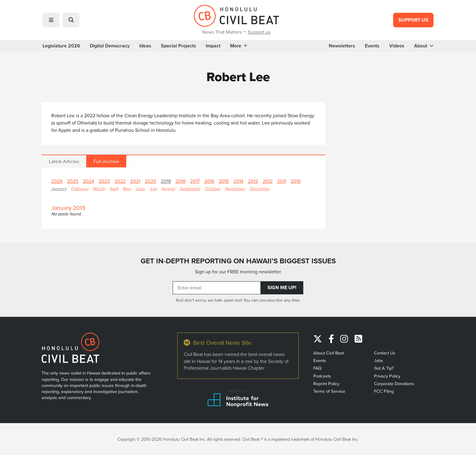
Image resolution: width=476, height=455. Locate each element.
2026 (57, 181)
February (80, 188)
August (168, 188)
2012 (268, 181)
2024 (88, 181)
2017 (195, 181)
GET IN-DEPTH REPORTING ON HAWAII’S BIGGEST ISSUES (238, 261)
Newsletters (342, 46)
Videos (397, 46)
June (140, 188)
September (190, 188)
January (59, 188)
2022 (120, 181)
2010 (296, 181)
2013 (253, 181)
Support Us (413, 20)
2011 (282, 181)
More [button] (239, 46)
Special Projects (178, 46)
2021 (135, 181)
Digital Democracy (110, 46)
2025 (73, 181)
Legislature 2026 (61, 46)
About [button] (424, 46)
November (235, 188)
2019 (166, 181)
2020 (151, 181)
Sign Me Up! (282, 287)
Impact (213, 46)
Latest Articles (64, 161)
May (127, 188)
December (260, 188)
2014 (238, 181)
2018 (180, 181)
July (153, 188)
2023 (104, 181)
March (99, 188)
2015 (224, 181)
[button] (51, 20)
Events (372, 46)
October (213, 188)
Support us (259, 32)
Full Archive (106, 161)
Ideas (145, 46)
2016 (209, 181)
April (114, 188)
